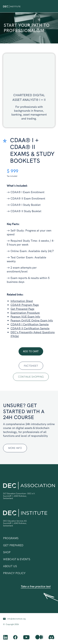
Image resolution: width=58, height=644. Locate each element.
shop (7, 552)
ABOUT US (10, 566)
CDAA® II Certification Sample (30, 328)
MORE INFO (15, 448)
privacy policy (14, 573)
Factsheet (31, 366)
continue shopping (31, 377)
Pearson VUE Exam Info (25, 317)
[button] (53, 6)
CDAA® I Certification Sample (30, 324)
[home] (12, 6)
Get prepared (13, 545)
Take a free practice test (36, 586)
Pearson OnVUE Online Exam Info (32, 320)
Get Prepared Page (22, 309)
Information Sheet (22, 301)
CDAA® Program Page (25, 305)
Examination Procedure (25, 313)
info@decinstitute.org (16, 619)
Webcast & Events (17, 559)
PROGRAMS (11, 538)
